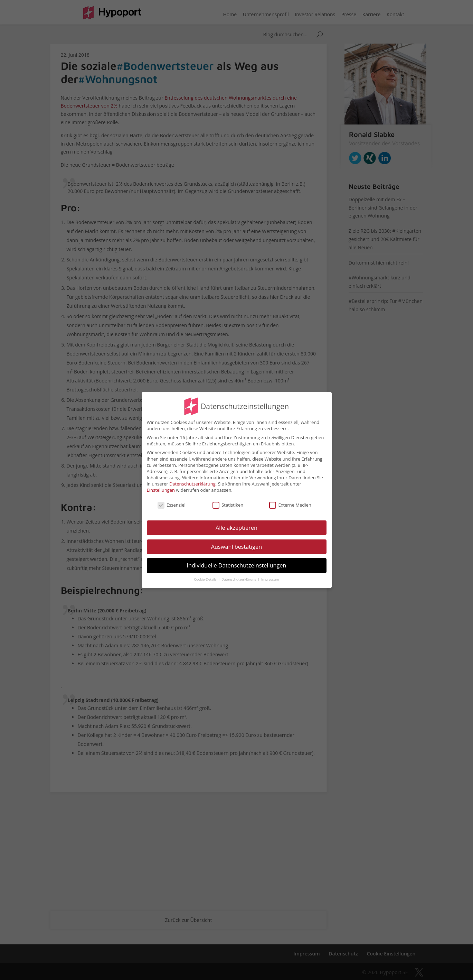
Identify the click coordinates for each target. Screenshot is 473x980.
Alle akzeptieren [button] (236, 524)
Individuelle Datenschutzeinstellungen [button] (237, 562)
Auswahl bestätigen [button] (236, 543)
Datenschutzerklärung (192, 480)
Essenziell (172, 501)
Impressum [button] (270, 576)
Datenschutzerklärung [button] (239, 576)
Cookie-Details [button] (206, 576)
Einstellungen (161, 486)
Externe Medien (290, 501)
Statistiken (228, 501)
